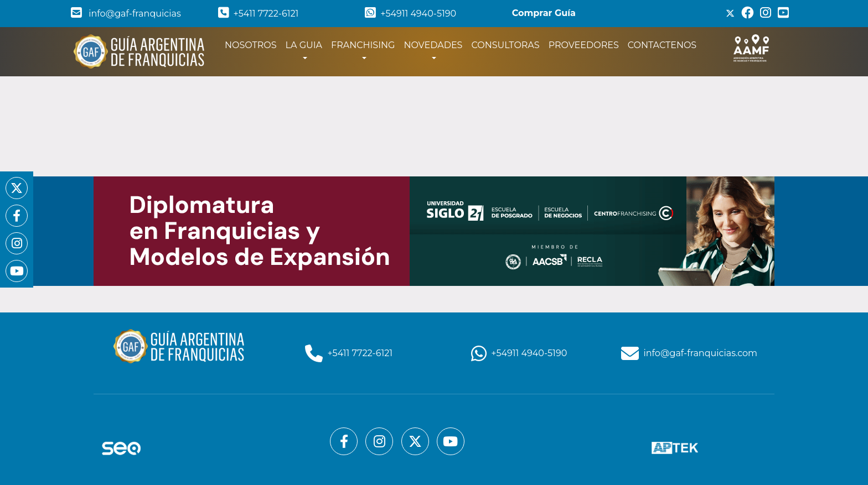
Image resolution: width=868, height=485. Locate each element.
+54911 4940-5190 (410, 14)
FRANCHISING (363, 45)
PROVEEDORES (584, 45)
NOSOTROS (253, 44)
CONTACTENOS (662, 45)
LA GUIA (304, 45)
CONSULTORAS (505, 45)
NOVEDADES (433, 45)
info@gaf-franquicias (126, 14)
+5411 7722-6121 (259, 14)
